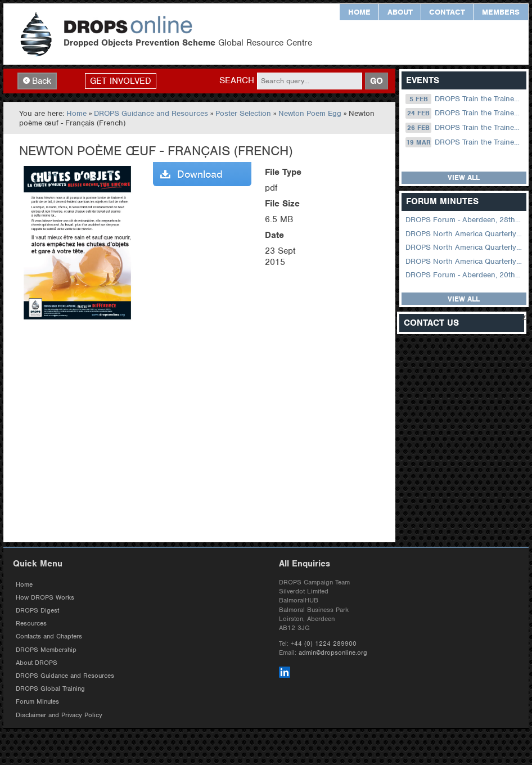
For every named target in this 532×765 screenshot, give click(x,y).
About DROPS (37, 663)
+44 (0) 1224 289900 (324, 643)
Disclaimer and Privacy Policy (59, 715)
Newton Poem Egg (310, 113)
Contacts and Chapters (49, 636)
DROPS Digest (37, 610)
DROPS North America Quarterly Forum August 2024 (465, 234)
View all (464, 177)
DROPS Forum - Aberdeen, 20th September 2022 (465, 275)
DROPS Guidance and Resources (151, 113)
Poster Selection (243, 113)
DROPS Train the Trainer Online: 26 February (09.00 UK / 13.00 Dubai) (465, 128)
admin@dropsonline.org (333, 652)
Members (501, 12)
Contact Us (431, 323)
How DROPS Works (45, 597)
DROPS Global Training (50, 688)
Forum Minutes (37, 701)
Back (37, 81)
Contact (447, 12)
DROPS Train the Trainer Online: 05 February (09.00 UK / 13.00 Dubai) (465, 99)
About (400, 12)
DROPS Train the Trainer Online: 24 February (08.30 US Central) (465, 113)
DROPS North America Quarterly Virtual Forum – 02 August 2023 (465, 247)
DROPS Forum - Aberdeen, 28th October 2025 (465, 220)
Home (359, 12)
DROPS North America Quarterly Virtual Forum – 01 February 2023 (465, 261)
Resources (31, 623)
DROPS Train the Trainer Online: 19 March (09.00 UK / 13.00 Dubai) (465, 142)
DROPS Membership (46, 650)
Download (191, 174)
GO (377, 81)
